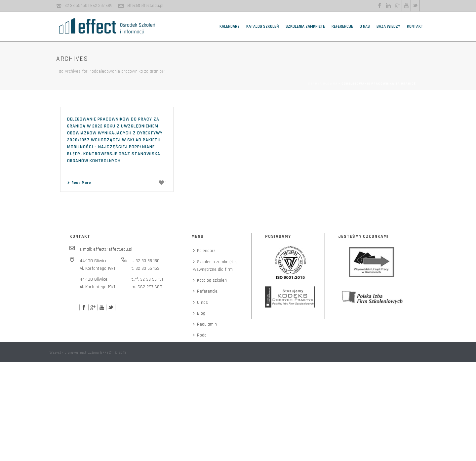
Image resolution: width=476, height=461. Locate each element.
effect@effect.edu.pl (145, 6)
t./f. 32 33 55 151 (147, 279)
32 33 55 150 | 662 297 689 (88, 6)
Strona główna (323, 84)
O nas (365, 26)
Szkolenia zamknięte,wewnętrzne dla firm (215, 266)
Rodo (200, 335)
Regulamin (205, 324)
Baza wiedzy (388, 26)
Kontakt (415, 26)
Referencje (342, 26)
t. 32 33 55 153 (145, 268)
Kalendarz (230, 26)
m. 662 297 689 (147, 287)
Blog (199, 313)
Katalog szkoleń (263, 26)
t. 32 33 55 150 (146, 261)
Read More (79, 183)
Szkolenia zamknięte (305, 26)
